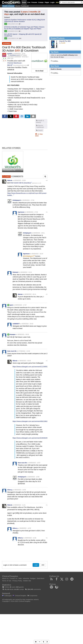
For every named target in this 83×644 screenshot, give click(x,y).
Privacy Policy (17, 581)
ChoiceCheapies (19, 596)
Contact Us (14, 578)
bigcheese (21, 212)
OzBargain (7, 596)
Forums (34, 2)
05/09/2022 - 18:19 (37, 254)
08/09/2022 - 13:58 (34, 477)
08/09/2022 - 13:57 (35, 463)
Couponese (32, 596)
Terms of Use (7, 581)
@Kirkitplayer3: (28, 256)
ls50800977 (16, 324)
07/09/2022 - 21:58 (24, 351)
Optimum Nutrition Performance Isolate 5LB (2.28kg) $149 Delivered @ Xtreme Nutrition (25, 21)
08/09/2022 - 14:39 (20, 490)
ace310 (10, 54)
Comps (41, 2)
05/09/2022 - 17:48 (32, 212)
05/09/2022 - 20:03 (28, 324)
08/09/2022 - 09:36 (25, 361)
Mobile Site (27, 581)
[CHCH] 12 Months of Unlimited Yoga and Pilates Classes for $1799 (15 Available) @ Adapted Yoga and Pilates (24, 28)
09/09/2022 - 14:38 (31, 538)
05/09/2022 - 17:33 (29, 200)
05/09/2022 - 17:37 (21, 305)
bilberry (10, 490)
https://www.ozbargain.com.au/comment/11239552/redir (32, 367)
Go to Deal (39, 71)
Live (29, 2)
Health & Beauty (8, 6)
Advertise (26, 578)
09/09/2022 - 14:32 (25, 528)
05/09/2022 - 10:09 (20, 180)
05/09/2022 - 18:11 (39, 233)
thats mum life (12, 351)
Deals (24, 2)
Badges (33, 578)
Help (20, 578)
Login (52, 2)
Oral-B (39, 130)
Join (57, 2)
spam (11, 305)
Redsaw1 (15, 272)
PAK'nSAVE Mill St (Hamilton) (21, 183)
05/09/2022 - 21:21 (26, 272)
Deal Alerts (41, 578)
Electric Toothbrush (22, 6)
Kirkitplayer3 (17, 200)
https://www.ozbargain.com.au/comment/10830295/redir (32, 438)
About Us (5, 578)
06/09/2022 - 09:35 (23, 334)
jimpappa (12, 334)
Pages (47, 2)
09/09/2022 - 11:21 (20, 505)
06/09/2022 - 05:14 (30, 294)
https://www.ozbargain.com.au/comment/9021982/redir (32, 421)
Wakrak (10, 180)
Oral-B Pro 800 (65, 41)
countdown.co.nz (15, 55)
